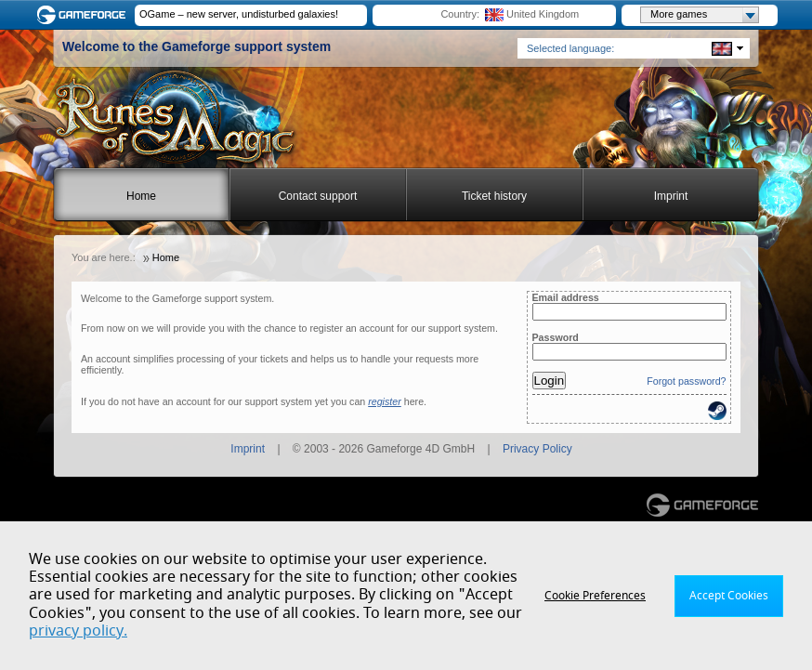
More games (704, 15)
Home (141, 196)
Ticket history (494, 196)
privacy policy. (78, 631)
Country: (460, 14)
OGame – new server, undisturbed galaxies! (239, 14)
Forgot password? (686, 381)
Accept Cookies (729, 596)
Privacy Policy (537, 449)
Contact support (318, 196)
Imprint (671, 196)
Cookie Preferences (595, 596)
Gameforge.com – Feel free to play (85, 15)
